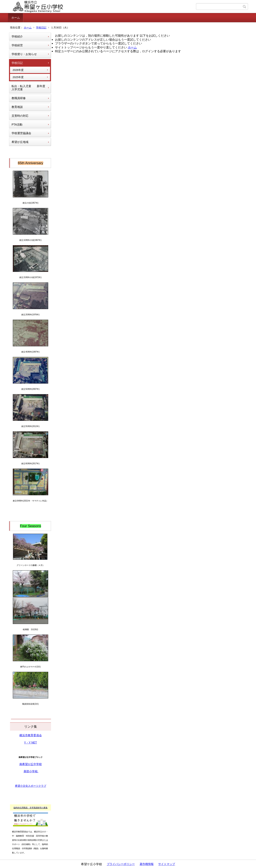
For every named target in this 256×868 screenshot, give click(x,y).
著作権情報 (147, 864)
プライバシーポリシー (121, 864)
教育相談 (17, 107)
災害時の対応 (20, 116)
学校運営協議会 (21, 133)
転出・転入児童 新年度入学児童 (28, 88)
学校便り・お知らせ (24, 54)
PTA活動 (17, 125)
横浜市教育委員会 (31, 735)
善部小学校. (31, 771)
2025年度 (18, 77)
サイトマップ (167, 864)
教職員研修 (19, 98)
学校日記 (41, 28)
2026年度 (18, 70)
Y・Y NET (30, 742)
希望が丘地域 (20, 142)
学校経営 (17, 45)
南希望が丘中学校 (31, 764)
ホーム (16, 18)
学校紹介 (17, 36)
